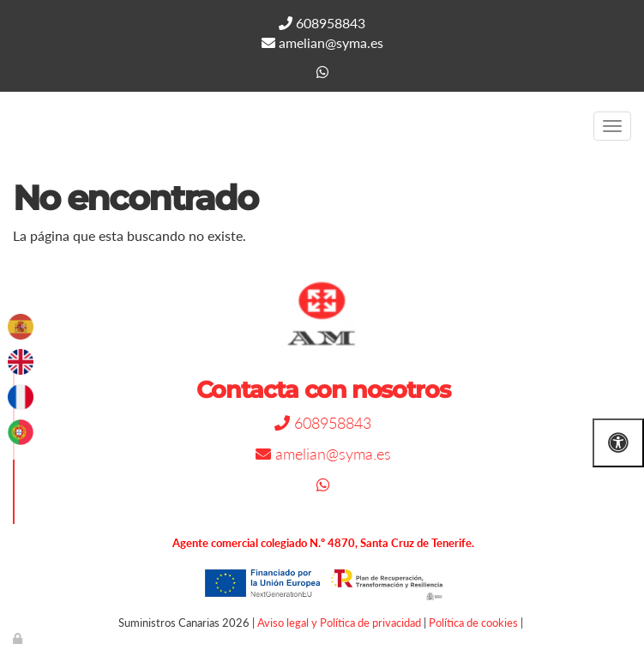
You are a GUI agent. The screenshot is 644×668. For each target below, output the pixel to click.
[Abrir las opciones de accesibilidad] (618, 443)
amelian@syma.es (322, 42)
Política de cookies (473, 623)
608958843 (322, 23)
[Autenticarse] (19, 638)
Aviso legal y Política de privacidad (339, 623)
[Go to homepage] (9, 126)
